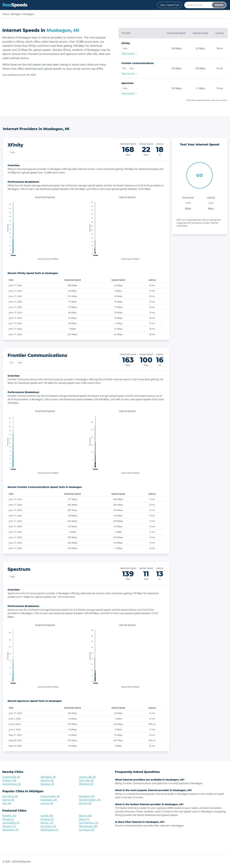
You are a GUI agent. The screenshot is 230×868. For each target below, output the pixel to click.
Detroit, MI (8, 800)
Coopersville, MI (11, 777)
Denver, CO (47, 823)
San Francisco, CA (89, 823)
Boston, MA (85, 816)
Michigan (16, 14)
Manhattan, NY (11, 830)
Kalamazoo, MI (49, 800)
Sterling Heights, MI (90, 800)
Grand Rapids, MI (50, 796)
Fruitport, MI (9, 780)
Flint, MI (7, 803)
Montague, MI (48, 777)
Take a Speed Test (169, 5)
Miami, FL (84, 819)
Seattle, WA (47, 816)
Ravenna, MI (47, 784)
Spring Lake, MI (87, 777)
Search (219, 5)
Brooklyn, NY (9, 816)
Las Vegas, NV (87, 830)
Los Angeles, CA (11, 823)
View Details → (130, 54)
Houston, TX (9, 826)
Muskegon (29, 14)
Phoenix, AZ (47, 819)
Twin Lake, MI (86, 780)
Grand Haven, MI (12, 784)
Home (6, 14)
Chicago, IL (8, 819)
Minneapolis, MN (88, 826)
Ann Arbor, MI (10, 796)
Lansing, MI (47, 803)
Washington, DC (50, 830)
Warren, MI (85, 803)
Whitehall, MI (86, 784)
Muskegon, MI (87, 796)
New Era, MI (47, 780)
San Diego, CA (48, 826)
